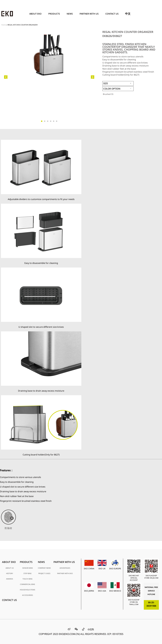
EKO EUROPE (115, 569)
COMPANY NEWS (44, 568)
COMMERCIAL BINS (27, 584)
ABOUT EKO (36, 14)
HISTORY (10, 573)
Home (4, 25)
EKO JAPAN (89, 591)
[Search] (158, 14)
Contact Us (112, 14)
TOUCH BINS (27, 579)
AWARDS (10, 579)
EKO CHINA (89, 569)
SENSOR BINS (28, 568)
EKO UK (102, 569)
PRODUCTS (55, 14)
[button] (6, 77)
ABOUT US (10, 568)
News (70, 14)
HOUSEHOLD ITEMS (27, 590)
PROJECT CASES (44, 573)
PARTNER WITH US (90, 14)
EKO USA (102, 591)
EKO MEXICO (115, 591)
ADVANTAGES (65, 568)
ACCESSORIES (28, 595)
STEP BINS (27, 573)
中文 (128, 14)
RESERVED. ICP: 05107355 (109, 634)
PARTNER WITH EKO (65, 573)
